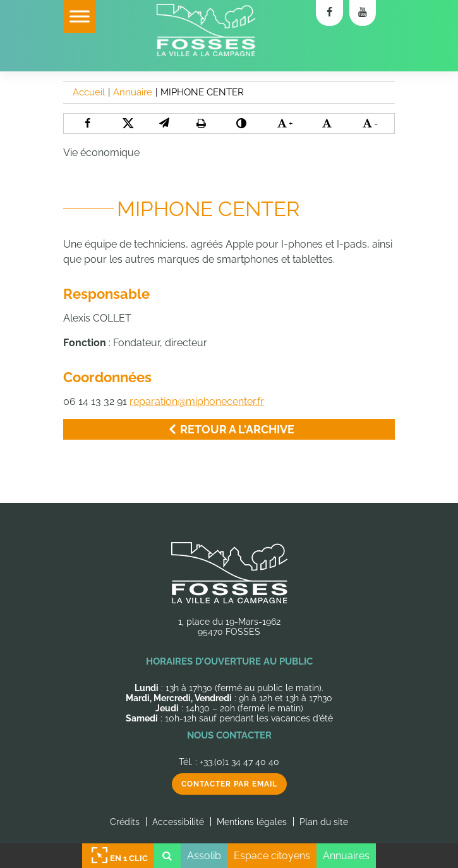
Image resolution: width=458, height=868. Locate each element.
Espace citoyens (272, 856)
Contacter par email (229, 784)
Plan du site (324, 822)
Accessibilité (178, 822)
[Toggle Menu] (80, 16)
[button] (164, 123)
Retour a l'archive (229, 429)
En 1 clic (118, 856)
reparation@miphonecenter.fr (197, 401)
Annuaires (346, 856)
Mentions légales (252, 822)
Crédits (125, 822)
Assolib (204, 856)
